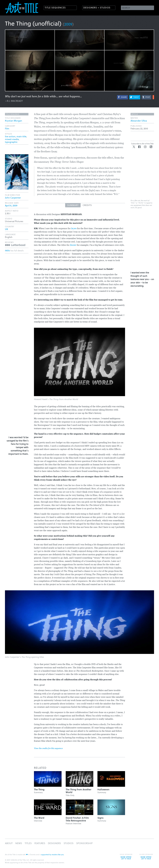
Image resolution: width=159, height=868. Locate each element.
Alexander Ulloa (139, 121)
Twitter (134, 147)
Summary (73, 205)
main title (21, 136)
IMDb (7, 251)
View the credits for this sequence (48, 749)
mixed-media (12, 139)
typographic (11, 142)
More (153, 97)
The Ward (39, 818)
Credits (87, 205)
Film (7, 128)
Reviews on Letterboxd (15, 245)
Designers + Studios (97, 8)
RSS (151, 147)
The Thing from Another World (78, 791)
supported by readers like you (52, 854)
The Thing (39, 789)
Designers (54, 843)
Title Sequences (55, 8)
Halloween (103, 789)
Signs (100, 818)
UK (6, 229)
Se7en (74, 229)
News (19, 843)
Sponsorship (84, 843)
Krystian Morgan (14, 121)
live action (10, 136)
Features (40, 843)
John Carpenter (13, 198)
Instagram (145, 147)
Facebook (139, 147)
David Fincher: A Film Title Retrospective (77, 819)
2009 (68, 24)
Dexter (73, 245)
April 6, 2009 (11, 205)
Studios (69, 843)
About (9, 843)
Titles (28, 843)
